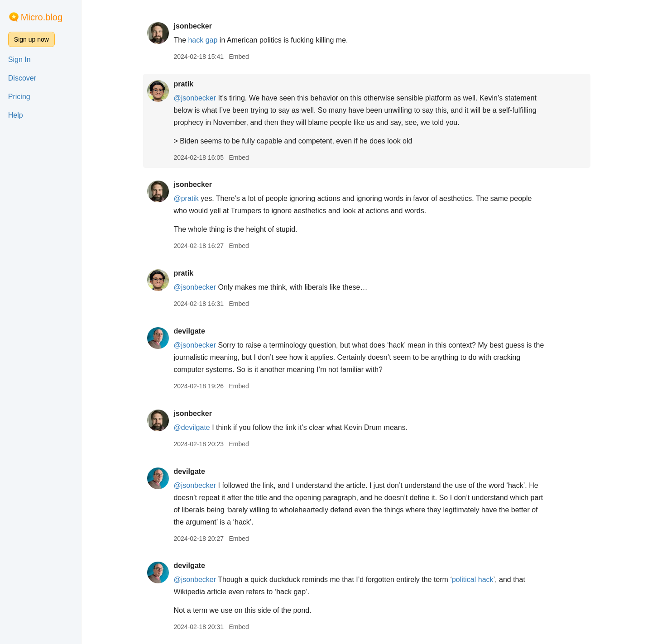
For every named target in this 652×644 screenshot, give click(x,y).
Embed (239, 57)
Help (16, 115)
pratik (183, 84)
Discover (22, 78)
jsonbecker (192, 26)
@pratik (186, 198)
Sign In (19, 60)
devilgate (189, 331)
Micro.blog (42, 17)
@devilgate (192, 427)
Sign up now (31, 39)
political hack (473, 580)
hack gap (203, 40)
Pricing (19, 97)
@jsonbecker (195, 98)
